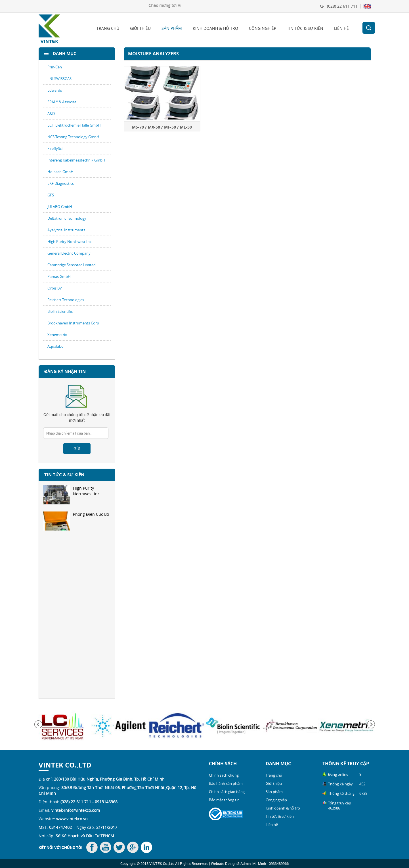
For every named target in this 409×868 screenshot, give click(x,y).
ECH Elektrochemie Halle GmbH (74, 125)
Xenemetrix (57, 335)
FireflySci (55, 148)
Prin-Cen (55, 67)
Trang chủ (108, 28)
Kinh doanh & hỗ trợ (215, 28)
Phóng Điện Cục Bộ (76, 521)
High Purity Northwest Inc (69, 242)
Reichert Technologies (66, 300)
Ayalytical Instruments (66, 230)
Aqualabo (55, 346)
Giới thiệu (140, 28)
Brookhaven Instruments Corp (73, 323)
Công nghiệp (263, 28)
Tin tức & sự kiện (305, 28)
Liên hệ (341, 28)
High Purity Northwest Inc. (72, 495)
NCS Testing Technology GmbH (73, 137)
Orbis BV (55, 288)
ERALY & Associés (62, 102)
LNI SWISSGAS (59, 79)
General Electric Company (69, 253)
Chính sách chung (224, 775)
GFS (51, 195)
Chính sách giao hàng (227, 792)
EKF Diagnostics (61, 183)
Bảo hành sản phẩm (226, 783)
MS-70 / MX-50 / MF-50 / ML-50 (162, 127)
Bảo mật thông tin (224, 800)
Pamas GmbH (59, 276)
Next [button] (371, 724)
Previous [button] (38, 724)
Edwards (55, 90)
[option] (77, 498)
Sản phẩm (172, 28)
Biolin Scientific (60, 311)
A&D (51, 114)
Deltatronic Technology (67, 218)
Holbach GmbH (60, 172)
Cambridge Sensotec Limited (72, 265)
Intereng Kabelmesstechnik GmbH (76, 160)
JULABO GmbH (60, 207)
